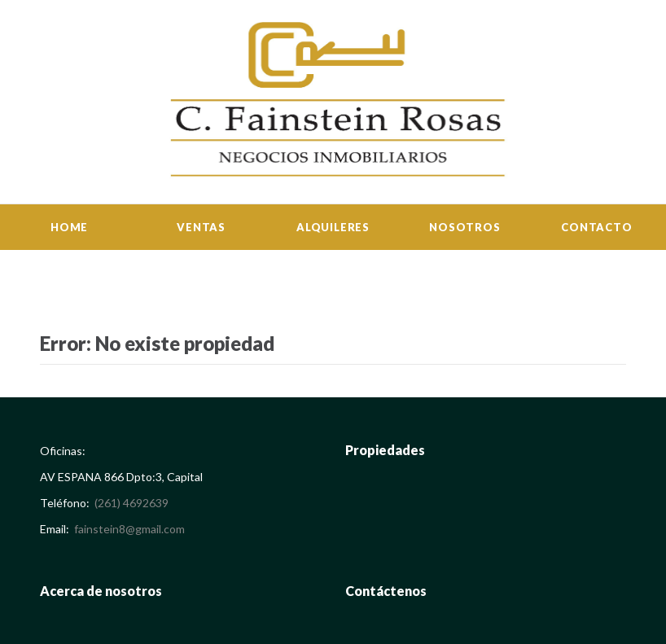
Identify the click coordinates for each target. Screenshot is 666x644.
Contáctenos (386, 591)
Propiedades (385, 450)
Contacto (596, 227)
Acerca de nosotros (101, 591)
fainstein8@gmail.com (129, 529)
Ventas (201, 227)
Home (69, 227)
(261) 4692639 (131, 503)
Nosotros (464, 227)
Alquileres (333, 227)
